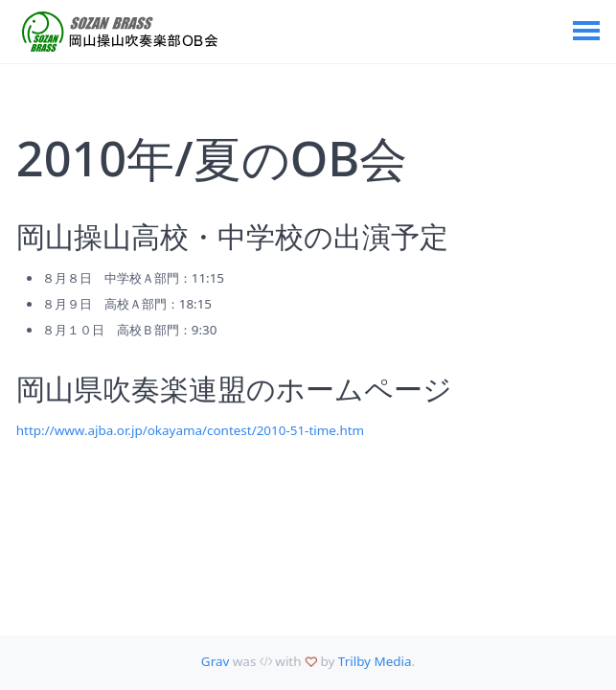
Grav (215, 661)
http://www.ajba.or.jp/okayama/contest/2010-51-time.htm (190, 430)
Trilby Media (375, 661)
